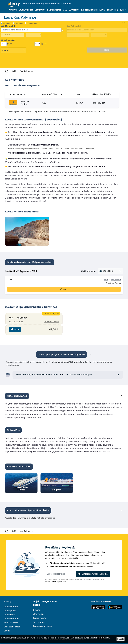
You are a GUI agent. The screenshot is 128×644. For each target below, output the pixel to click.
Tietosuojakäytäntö (59, 581)
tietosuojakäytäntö (101, 638)
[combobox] (31, 30)
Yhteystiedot (39, 613)
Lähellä (121, 639)
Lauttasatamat (54, 10)
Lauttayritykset (26, 10)
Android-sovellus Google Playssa (115, 606)
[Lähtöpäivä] (12, 35)
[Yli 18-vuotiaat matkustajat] (4, 44)
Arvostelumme (11, 622)
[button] (123, 10)
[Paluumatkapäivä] (78, 35)
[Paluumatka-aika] (99, 35)
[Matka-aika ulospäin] (33, 35)
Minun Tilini (113, 10)
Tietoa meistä (40, 617)
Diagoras (57, 489)
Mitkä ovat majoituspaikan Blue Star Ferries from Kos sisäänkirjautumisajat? (54, 374)
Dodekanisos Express (21, 488)
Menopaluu (7, 23)
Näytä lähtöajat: (88, 271)
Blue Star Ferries (25, 103)
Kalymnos (116, 280)
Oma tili (37, 609)
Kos (106, 280)
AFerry (7, 601)
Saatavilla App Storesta (98, 606)
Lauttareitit (40, 10)
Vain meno (19, 23)
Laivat (102, 10)
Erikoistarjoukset (89, 10)
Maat (65, 10)
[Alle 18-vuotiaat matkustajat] (37, 44)
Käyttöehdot (39, 621)
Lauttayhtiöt (10, 610)
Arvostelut (74, 10)
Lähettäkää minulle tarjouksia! (93, 573)
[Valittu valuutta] (13, 50)
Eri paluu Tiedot (33, 23)
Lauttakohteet (11, 606)
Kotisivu (13, 10)
